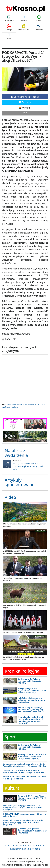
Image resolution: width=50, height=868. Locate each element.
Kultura (12, 788)
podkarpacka (22, 404)
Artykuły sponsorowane (20, 482)
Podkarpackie (34, 404)
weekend (15, 407)
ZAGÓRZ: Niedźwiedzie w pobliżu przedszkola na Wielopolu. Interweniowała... (24, 658)
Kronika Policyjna (22, 671)
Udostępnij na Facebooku (25, 97)
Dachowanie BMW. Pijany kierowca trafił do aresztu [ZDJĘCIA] (29, 681)
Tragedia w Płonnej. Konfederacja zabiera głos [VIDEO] (23, 579)
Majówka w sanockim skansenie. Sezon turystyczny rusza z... (25, 525)
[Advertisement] (25, 376)
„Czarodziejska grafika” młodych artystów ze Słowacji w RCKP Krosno (32, 831)
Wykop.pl (25, 108)
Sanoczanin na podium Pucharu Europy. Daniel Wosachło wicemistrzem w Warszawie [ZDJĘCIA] (25, 765)
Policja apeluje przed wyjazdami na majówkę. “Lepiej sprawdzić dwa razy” (32, 691)
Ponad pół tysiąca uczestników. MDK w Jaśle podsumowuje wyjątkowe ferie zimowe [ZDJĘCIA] (23, 822)
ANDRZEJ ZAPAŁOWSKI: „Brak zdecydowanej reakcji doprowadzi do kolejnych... (25, 552)
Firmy (24, 19)
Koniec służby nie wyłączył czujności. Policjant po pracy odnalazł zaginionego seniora (31, 710)
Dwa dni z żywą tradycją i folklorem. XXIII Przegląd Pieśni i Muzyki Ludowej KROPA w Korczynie (23, 808)
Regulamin (16, 849)
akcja (8, 404)
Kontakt (36, 849)
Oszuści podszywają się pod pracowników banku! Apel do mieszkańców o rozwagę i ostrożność (31, 720)
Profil (9, 37)
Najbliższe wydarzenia (16, 453)
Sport (39, 19)
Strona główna (12, 846)
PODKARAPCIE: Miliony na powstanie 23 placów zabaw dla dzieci (25, 815)
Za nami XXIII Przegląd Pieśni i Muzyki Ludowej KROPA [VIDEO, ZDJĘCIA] (32, 798)
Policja (9, 28)
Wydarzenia (24, 28)
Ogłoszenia (9, 19)
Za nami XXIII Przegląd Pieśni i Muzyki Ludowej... (24, 632)
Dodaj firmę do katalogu (32, 846)
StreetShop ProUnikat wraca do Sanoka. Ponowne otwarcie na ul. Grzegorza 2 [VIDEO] (24, 771)
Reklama (39, 28)
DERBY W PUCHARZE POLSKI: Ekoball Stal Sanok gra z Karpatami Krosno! (25, 778)
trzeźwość (6, 407)
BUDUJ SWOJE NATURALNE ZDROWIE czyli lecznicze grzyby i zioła (25, 465)
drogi (14, 404)
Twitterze (25, 102)
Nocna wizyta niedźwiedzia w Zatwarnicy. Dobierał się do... (24, 606)
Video (10, 497)
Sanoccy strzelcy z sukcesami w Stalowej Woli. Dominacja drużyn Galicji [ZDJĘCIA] (32, 756)
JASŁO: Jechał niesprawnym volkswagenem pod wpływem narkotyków (31, 700)
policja (43, 404)
